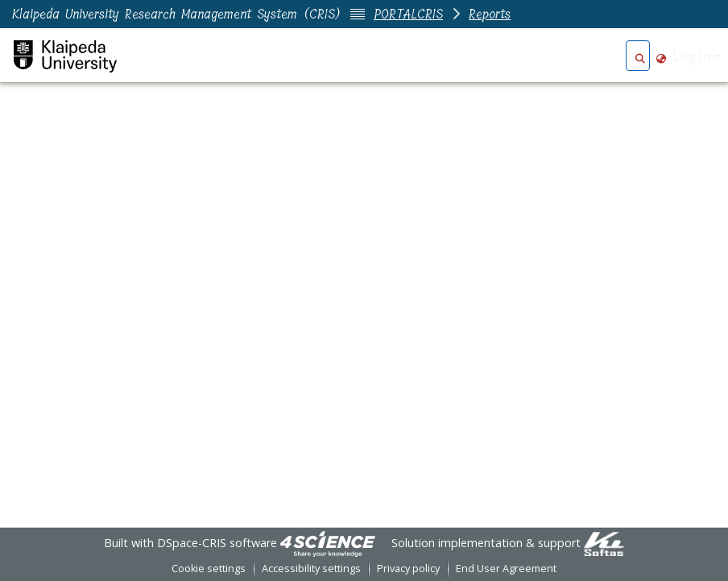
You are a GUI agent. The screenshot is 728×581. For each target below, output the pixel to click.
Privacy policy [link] (408, 569)
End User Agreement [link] (506, 569)
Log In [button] (693, 56)
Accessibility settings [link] (311, 569)
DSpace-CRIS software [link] (217, 543)
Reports (490, 14)
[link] (328, 543)
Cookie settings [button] (209, 569)
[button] (640, 56)
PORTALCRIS (408, 14)
